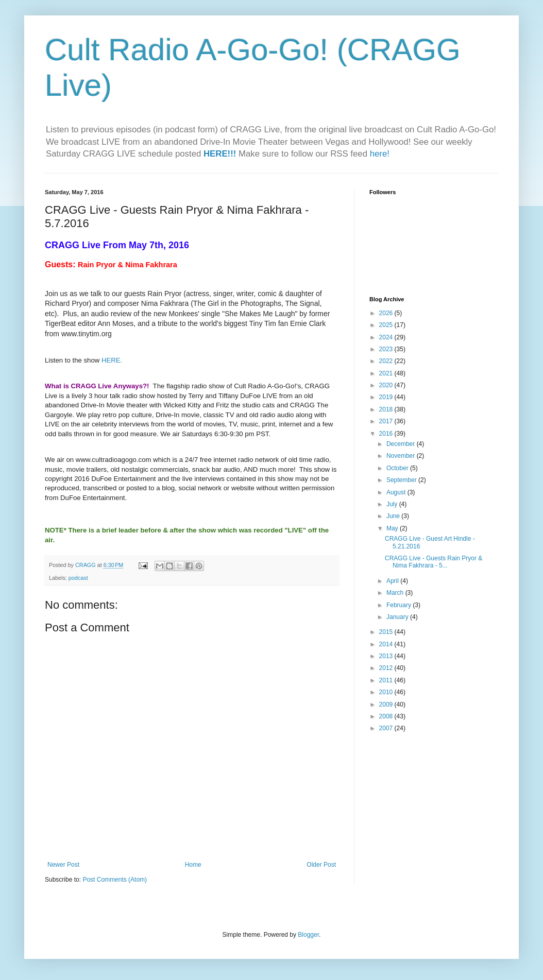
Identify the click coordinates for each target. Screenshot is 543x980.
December (402, 444)
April (393, 581)
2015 (387, 632)
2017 (387, 421)
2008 (387, 716)
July (393, 504)
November (402, 456)
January (398, 617)
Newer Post (63, 865)
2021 (387, 373)
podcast (78, 578)
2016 (387, 434)
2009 (387, 704)
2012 (387, 668)
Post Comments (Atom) (115, 880)
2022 (387, 361)
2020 (387, 385)
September (402, 480)
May (393, 528)
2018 (387, 409)
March (396, 593)
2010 (387, 692)
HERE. (112, 360)
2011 (387, 680)
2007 (387, 728)
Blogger (308, 935)
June (394, 516)
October (398, 468)
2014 (387, 644)
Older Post (321, 865)
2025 (387, 325)
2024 (387, 337)
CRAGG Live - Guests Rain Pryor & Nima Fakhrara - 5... (434, 562)
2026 (387, 313)
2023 (387, 349)
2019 (387, 397)
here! (380, 154)
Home (193, 865)
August (397, 492)
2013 (387, 656)
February (400, 605)
